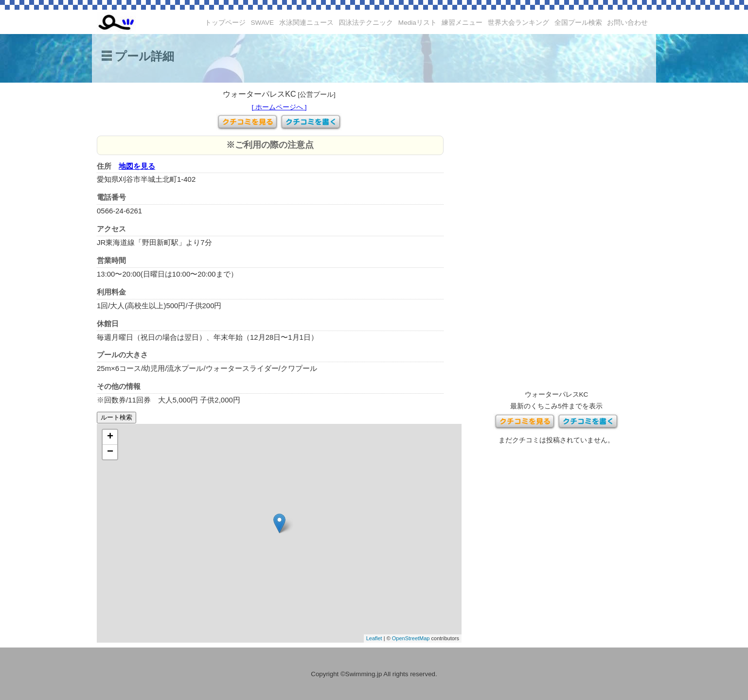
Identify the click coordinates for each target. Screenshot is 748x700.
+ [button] (110, 437)
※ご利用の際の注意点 (270, 145)
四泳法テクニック (366, 23)
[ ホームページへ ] (279, 107)
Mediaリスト (418, 23)
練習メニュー (462, 23)
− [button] (110, 452)
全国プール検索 (578, 23)
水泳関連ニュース (306, 23)
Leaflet (374, 638)
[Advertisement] (556, 238)
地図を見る (137, 166)
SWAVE (263, 23)
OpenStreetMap (411, 638)
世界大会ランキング (518, 23)
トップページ (225, 23)
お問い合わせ (627, 23)
